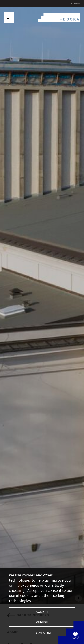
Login (75, 4)
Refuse (42, 622)
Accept (42, 612)
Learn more (42, 633)
